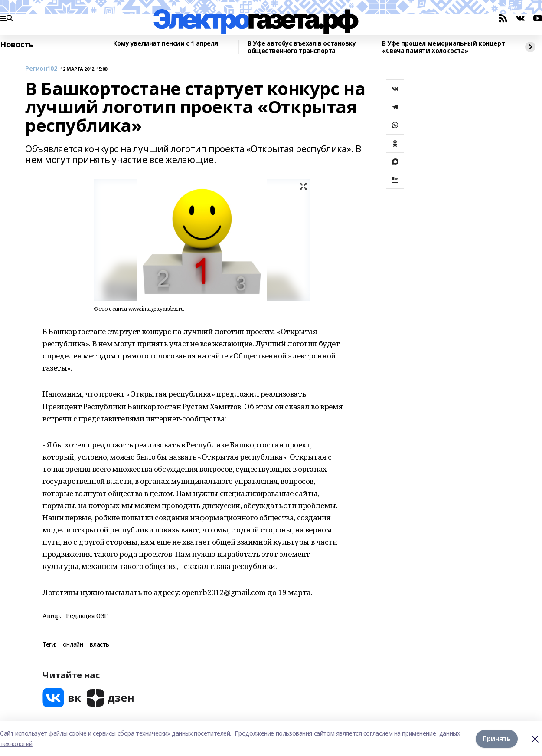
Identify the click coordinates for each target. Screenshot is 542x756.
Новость (17, 45)
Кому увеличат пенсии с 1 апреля (166, 44)
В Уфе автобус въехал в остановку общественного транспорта (302, 47)
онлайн (73, 645)
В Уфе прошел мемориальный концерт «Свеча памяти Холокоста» (443, 47)
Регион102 (41, 69)
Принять (497, 738)
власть (99, 645)
